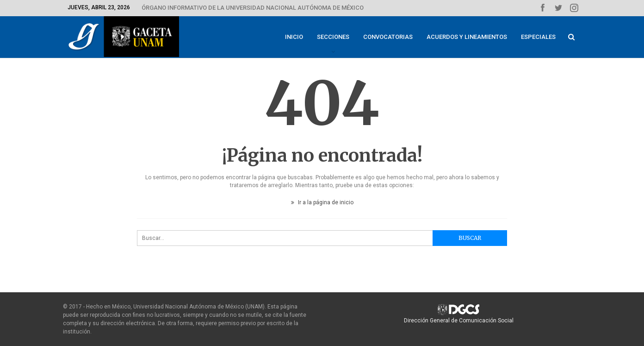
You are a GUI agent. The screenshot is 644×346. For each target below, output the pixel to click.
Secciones (333, 37)
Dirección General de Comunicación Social (459, 321)
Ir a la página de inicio (322, 202)
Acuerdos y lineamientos (467, 37)
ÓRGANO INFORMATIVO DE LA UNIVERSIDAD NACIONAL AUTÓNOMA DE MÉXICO (253, 8)
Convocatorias (388, 37)
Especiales (538, 37)
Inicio (294, 37)
